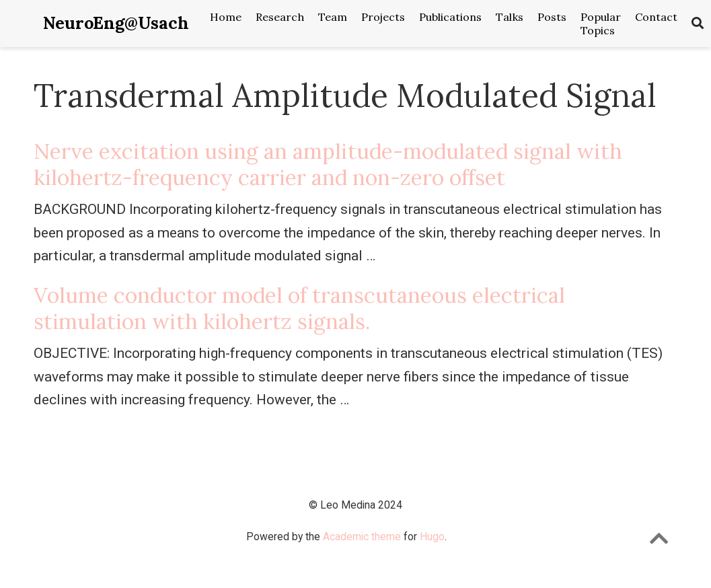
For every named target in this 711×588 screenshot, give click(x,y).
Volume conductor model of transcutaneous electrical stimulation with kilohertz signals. (299, 308)
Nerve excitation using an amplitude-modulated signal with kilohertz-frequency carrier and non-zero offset (328, 164)
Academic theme (362, 537)
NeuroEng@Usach (116, 23)
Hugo (432, 537)
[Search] (698, 24)
